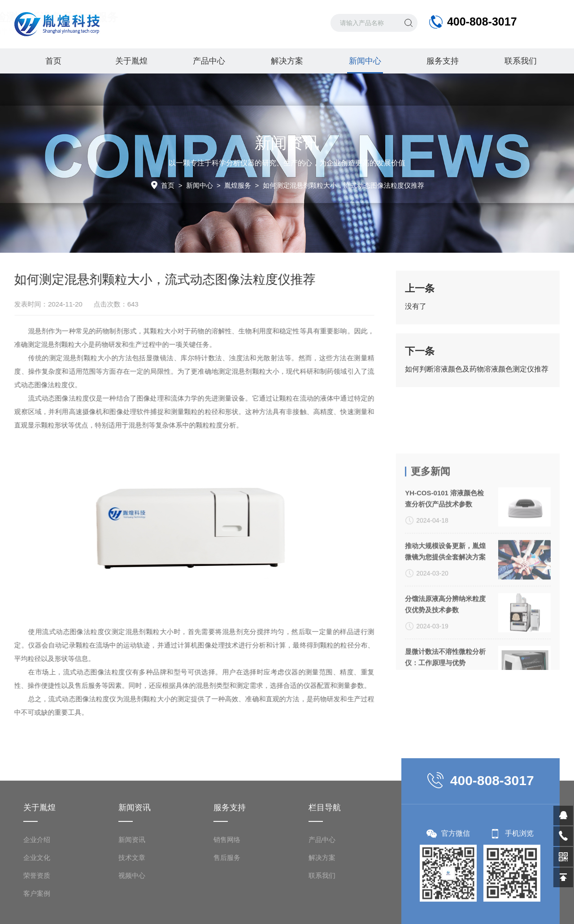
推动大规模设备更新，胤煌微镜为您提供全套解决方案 (445, 640)
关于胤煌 (131, 61)
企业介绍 (37, 906)
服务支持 (443, 61)
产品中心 (209, 61)
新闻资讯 (132, 906)
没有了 (416, 310)
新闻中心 (365, 65)
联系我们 (521, 61)
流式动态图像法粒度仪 (51, 398)
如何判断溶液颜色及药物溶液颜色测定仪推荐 (477, 373)
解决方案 (287, 61)
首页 (53, 61)
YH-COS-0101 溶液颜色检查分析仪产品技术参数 (444, 587)
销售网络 (227, 906)
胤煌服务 (238, 185)
